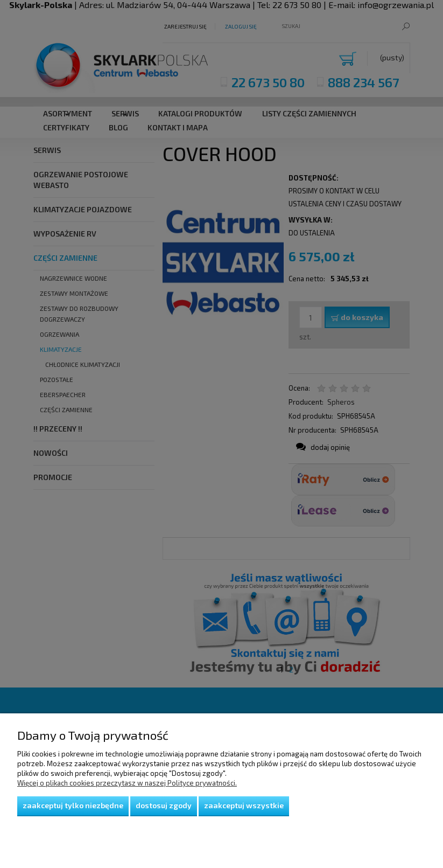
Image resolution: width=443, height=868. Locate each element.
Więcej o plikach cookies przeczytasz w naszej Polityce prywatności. (127, 783)
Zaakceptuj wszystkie (244, 805)
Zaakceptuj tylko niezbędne (73, 805)
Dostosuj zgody (164, 805)
